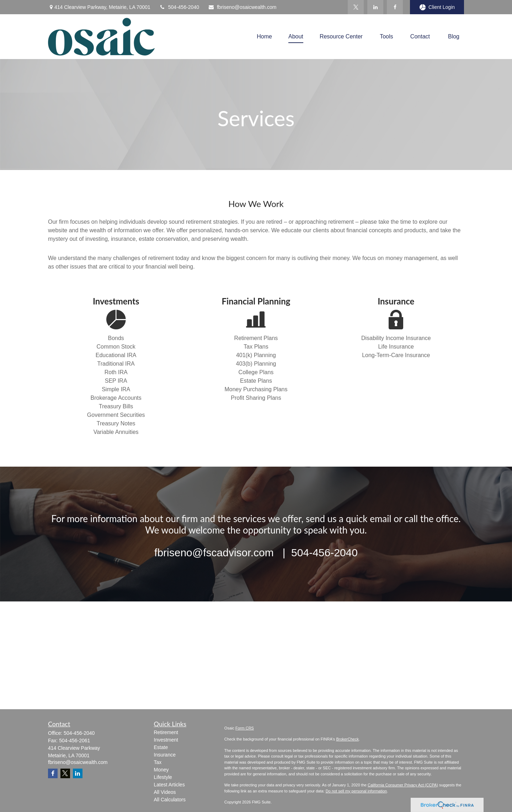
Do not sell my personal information (356, 791)
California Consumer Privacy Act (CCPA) (403, 785)
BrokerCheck (347, 739)
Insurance (165, 755)
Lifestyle (163, 777)
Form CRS (245, 728)
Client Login (437, 7)
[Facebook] (395, 7)
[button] (264, 36)
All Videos (165, 792)
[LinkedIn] (375, 7)
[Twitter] (356, 7)
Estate (161, 747)
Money (161, 770)
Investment (166, 740)
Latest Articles (169, 785)
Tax (158, 762)
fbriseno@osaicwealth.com (242, 7)
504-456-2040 (179, 7)
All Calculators (170, 800)
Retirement (166, 732)
